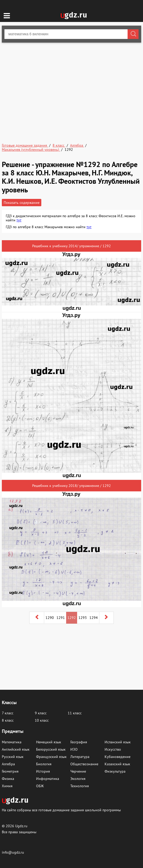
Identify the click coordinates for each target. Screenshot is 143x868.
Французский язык (51, 757)
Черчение (78, 771)
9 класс (41, 713)
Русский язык (13, 757)
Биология (44, 764)
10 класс (42, 720)
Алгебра (8, 764)
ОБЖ (40, 786)
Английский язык (16, 749)
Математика (12, 742)
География (79, 742)
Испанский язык (118, 742)
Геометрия (10, 771)
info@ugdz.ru (13, 852)
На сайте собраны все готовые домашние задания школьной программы (61, 810)
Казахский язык (117, 764)
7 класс (8, 713)
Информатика (48, 779)
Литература (80, 757)
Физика (8, 779)
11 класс (75, 713)
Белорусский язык (51, 749)
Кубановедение (118, 757)
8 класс (8, 720)
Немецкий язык (49, 742)
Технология (80, 786)
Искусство (113, 749)
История (43, 771)
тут (19, 220)
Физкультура (115, 771)
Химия (7, 786)
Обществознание (84, 764)
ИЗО (74, 749)
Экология (78, 779)
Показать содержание (22, 203)
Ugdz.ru (21, 826)
